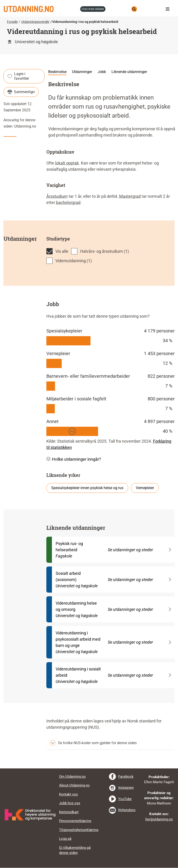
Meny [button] (169, 9)
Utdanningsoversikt (35, 22)
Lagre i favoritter (18, 76)
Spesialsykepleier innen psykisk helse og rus (87, 488)
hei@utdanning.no (159, 819)
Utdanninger (82, 72)
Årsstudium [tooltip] (57, 196)
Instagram (126, 788)
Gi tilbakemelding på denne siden (75, 850)
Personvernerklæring (75, 821)
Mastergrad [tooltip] (130, 196)
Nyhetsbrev (127, 810)
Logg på (65, 839)
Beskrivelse (57, 72)
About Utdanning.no (74, 785)
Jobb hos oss (70, 803)
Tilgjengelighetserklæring (79, 830)
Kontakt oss (68, 794)
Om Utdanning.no (72, 777)
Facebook (126, 777)
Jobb (102, 72)
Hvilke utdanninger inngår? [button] (74, 459)
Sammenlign (21, 92)
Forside (12, 22)
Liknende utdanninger (129, 72)
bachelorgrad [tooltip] (68, 203)
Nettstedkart (69, 812)
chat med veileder (93, 9)
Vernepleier (145, 488)
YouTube (125, 799)
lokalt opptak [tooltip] (67, 163)
